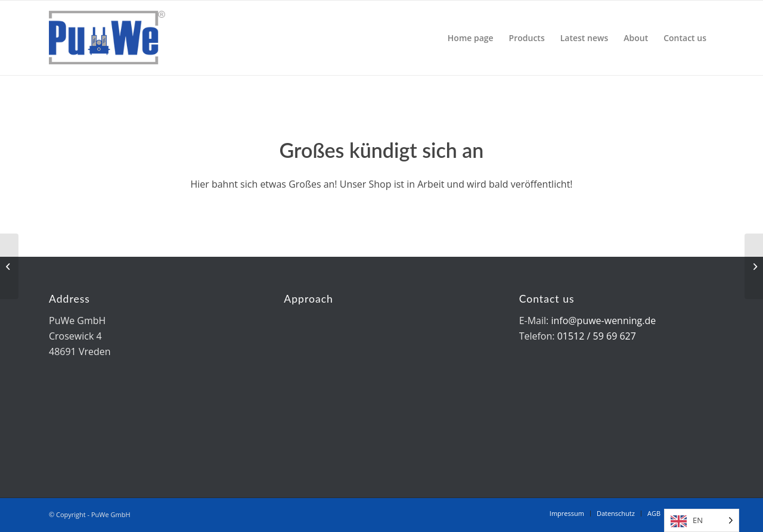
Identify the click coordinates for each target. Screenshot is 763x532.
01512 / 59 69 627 (597, 336)
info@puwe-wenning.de (603, 321)
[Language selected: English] (702, 520)
